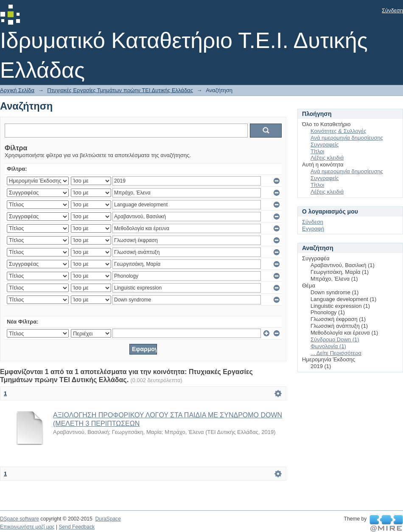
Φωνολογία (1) (328, 346)
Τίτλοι (317, 151)
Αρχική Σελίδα (17, 90)
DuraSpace (108, 519)
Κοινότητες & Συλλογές (338, 131)
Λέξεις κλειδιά (327, 158)
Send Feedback (77, 527)
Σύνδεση (392, 10)
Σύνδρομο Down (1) (335, 339)
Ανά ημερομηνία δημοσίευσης (347, 138)
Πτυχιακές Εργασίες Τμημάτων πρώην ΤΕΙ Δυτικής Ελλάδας (120, 90)
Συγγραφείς (325, 145)
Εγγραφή (313, 229)
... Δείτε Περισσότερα (336, 353)
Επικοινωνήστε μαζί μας (27, 527)
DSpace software (20, 519)
